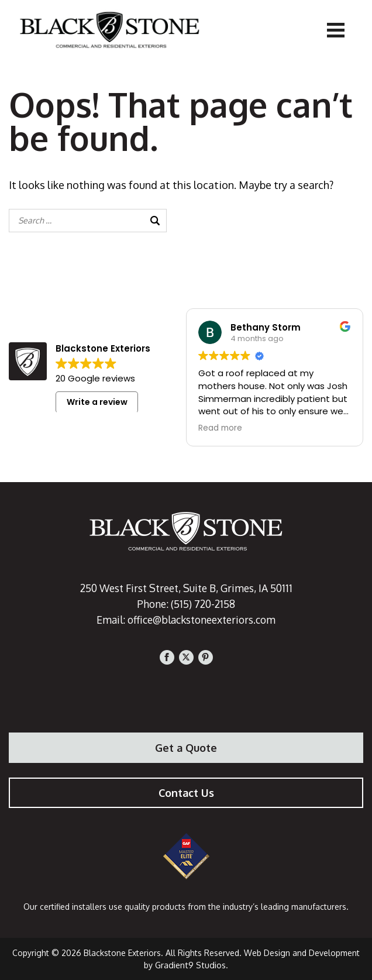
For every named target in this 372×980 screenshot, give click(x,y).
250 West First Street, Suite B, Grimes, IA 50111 (186, 588)
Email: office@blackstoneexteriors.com (186, 620)
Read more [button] (220, 428)
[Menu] (336, 29)
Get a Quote (186, 748)
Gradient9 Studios (190, 965)
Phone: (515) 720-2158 (186, 604)
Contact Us (186, 793)
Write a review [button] (97, 402)
